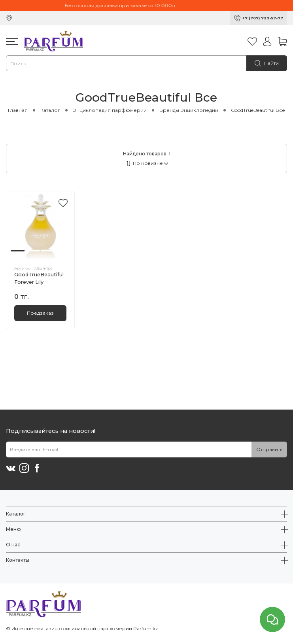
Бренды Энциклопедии (189, 110)
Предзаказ (40, 313)
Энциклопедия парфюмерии (110, 110)
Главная (18, 110)
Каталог (50, 110)
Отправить (269, 449)
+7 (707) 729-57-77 (263, 18)
